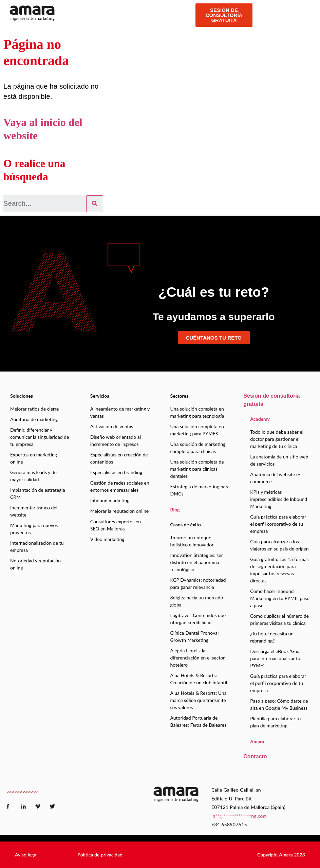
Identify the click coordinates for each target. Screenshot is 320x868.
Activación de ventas (112, 426)
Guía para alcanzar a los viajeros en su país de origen (279, 545)
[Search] (95, 204)
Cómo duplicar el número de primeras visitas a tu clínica (279, 619)
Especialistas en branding (116, 472)
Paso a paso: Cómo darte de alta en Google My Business (279, 704)
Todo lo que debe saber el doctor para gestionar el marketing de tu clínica (277, 439)
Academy (260, 419)
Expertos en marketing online (34, 458)
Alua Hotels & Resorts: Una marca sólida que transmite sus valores (199, 700)
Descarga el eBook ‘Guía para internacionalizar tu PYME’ (275, 658)
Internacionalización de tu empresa (37, 546)
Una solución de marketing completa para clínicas (198, 448)
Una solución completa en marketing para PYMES (197, 430)
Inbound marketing (110, 500)
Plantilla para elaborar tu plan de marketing (275, 722)
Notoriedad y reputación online (35, 564)
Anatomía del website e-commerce (275, 478)
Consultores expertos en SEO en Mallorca (116, 525)
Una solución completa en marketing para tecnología (197, 412)
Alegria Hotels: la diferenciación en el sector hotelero (198, 658)
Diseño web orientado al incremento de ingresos (116, 440)
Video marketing (107, 539)
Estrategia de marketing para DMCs (200, 490)
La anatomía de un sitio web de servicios (279, 460)
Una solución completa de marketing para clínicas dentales (197, 469)
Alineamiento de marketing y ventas (120, 412)
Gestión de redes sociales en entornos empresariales (120, 486)
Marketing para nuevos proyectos (34, 529)
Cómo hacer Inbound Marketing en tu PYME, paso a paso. (280, 598)
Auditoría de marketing (34, 419)
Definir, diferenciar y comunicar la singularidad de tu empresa (40, 437)
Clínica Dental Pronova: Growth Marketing (195, 636)
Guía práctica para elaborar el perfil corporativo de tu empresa (278, 524)
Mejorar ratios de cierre (34, 409)
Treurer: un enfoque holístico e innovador (192, 541)
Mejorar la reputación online (119, 511)
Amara (257, 742)
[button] (26, 855)
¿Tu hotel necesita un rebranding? (272, 637)
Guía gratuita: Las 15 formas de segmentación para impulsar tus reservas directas (279, 570)
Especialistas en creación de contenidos (119, 458)
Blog (175, 510)
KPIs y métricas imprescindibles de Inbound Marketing (279, 499)
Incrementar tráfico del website (34, 511)
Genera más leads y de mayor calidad (33, 476)
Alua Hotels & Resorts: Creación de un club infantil (199, 679)
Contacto (255, 756)
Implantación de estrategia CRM (38, 493)
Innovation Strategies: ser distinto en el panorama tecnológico (197, 562)
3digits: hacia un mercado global (197, 601)
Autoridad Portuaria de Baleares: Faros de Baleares (199, 721)
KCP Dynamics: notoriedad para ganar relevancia (198, 583)
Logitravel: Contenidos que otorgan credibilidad (198, 619)
